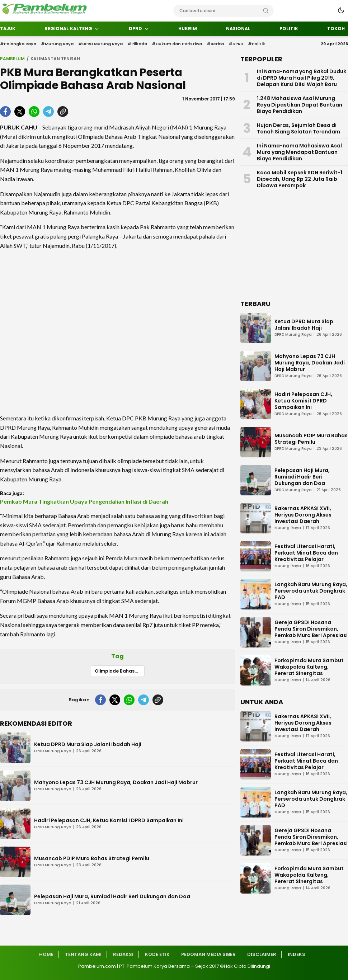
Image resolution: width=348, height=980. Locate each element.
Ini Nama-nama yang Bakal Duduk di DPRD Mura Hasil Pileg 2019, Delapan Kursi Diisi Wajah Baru (302, 78)
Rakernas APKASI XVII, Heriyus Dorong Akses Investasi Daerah (303, 515)
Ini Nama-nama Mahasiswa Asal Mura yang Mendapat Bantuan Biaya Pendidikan (299, 152)
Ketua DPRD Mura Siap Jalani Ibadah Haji (88, 744)
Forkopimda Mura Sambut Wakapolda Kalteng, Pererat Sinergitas (309, 667)
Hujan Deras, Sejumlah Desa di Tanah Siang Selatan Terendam (298, 128)
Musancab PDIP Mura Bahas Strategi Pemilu (92, 858)
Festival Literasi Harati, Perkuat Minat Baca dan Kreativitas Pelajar (306, 553)
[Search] (266, 11)
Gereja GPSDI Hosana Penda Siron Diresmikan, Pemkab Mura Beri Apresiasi (311, 629)
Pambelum (12, 59)
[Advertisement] (117, 332)
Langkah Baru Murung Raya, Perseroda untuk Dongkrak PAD (311, 591)
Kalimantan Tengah (55, 59)
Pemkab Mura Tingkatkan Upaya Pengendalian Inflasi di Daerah (84, 501)
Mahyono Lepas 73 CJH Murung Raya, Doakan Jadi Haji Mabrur (116, 782)
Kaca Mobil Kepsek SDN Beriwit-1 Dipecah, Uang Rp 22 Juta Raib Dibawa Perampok (300, 179)
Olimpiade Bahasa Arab (120, 671)
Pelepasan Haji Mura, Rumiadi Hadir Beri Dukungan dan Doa (112, 896)
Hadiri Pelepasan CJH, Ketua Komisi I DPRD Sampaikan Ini (109, 820)
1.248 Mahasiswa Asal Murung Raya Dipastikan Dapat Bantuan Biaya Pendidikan (300, 105)
